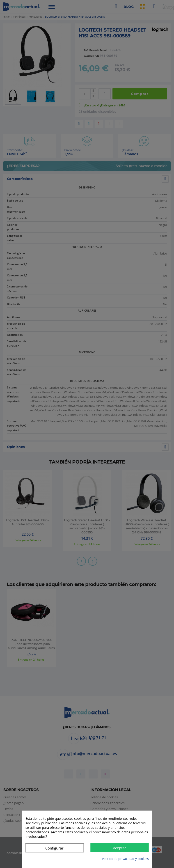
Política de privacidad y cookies (125, 859)
